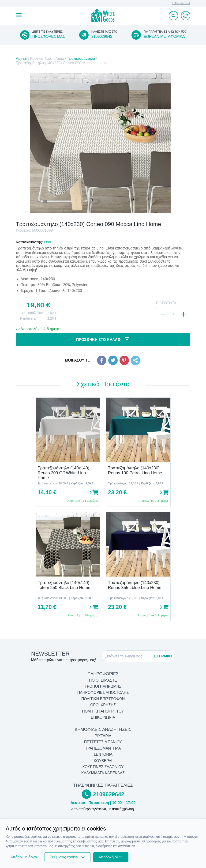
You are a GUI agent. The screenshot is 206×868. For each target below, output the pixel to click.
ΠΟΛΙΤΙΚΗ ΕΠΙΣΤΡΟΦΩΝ (103, 699)
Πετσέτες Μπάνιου (103, 742)
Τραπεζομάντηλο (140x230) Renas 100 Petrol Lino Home (135, 470)
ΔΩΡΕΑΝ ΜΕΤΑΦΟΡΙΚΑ (164, 36)
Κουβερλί (103, 761)
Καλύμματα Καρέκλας (103, 773)
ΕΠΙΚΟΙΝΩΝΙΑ (181, 3)
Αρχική (22, 58)
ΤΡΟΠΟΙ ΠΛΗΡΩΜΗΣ (103, 686)
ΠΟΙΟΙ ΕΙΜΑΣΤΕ (103, 680)
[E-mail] (128, 656)
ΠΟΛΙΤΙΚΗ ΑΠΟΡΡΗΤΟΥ (103, 711)
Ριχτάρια (103, 736)
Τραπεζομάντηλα (81, 58)
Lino (47, 242)
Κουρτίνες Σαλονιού (103, 767)
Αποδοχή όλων (111, 857)
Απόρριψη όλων (24, 857)
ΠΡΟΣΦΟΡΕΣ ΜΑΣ (49, 36)
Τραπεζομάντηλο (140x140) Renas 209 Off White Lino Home (64, 473)
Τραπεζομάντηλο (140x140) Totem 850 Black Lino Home (64, 585)
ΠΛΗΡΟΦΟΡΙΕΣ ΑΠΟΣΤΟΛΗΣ (103, 693)
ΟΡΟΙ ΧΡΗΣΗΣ (103, 705)
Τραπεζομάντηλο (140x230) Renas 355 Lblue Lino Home (135, 585)
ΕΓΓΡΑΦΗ (163, 656)
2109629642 (102, 36)
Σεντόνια (103, 754)
